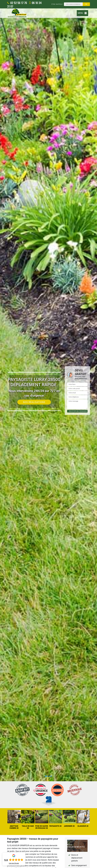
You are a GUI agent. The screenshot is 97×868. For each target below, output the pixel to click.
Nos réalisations (34, 402)
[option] (48, 434)
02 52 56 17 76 (17, 3)
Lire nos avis (14, 863)
